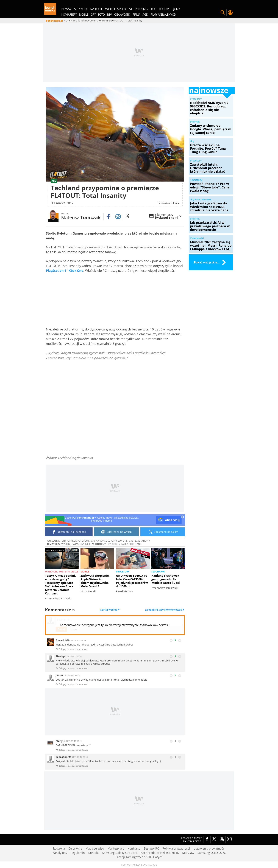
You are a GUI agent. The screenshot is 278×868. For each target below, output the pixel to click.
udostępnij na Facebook (69, 532)
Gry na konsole (100, 541)
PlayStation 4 (56, 271)
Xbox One (76, 271)
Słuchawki (158, 572)
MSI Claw (188, 853)
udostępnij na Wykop (117, 532)
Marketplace (116, 848)
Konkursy (134, 848)
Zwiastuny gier (81, 544)
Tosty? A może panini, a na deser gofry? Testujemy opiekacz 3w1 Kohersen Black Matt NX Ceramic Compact (60, 585)
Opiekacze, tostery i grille (62, 572)
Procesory (123, 572)
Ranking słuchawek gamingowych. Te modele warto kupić (166, 579)
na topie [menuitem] (96, 9)
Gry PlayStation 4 (140, 541)
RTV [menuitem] (109, 15)
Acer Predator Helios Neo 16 (160, 853)
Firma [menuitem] (136, 15)
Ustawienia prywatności (209, 848)
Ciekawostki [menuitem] (122, 15)
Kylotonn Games (118, 544)
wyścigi (66, 544)
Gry (64, 541)
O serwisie (75, 848)
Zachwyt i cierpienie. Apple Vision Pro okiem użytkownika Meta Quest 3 (95, 581)
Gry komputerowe (78, 541)
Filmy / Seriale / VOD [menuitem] (163, 15)
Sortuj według (110, 610)
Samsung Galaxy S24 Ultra (120, 853)
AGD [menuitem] (145, 15)
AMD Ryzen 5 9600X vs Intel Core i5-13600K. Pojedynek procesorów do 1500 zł (132, 581)
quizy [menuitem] (176, 9)
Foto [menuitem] (101, 15)
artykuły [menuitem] (81, 9)
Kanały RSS (60, 853)
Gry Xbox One (119, 541)
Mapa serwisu (95, 848)
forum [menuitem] (164, 9)
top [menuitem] (154, 9)
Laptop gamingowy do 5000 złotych (139, 857)
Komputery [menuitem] (69, 15)
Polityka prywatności (176, 848)
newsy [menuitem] (66, 9)
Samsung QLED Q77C (212, 853)
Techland (136, 544)
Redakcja (59, 848)
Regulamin (78, 853)
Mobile (85, 572)
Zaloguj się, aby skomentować (164, 610)
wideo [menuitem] (110, 9)
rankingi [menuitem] (141, 9)
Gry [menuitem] (93, 15)
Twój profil (230, 13)
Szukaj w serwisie (223, 13)
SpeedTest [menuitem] (125, 9)
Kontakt (94, 853)
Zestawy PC (151, 848)
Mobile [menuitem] (84, 15)
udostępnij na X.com (163, 532)
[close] (182, 517)
